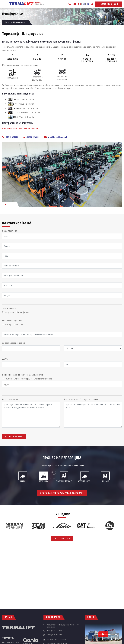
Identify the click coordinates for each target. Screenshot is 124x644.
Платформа (24, 312)
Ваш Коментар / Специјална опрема (81, 399)
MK (79, 4)
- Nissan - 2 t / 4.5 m (23, 108)
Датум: (5, 359)
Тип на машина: (9, 308)
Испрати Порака (14, 436)
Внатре (19, 325)
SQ (88, 4)
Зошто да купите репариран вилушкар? (62, 493)
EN (84, 4)
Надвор (8, 325)
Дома (7, 22)
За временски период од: (14, 343)
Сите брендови (62, 538)
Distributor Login (109, 4)
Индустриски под (44, 379)
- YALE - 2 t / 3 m (21, 104)
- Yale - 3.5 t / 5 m (21, 117)
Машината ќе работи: (12, 321)
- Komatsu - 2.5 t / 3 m (24, 113)
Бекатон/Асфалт (24, 379)
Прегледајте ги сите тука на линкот (20, 128)
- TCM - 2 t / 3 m (21, 99)
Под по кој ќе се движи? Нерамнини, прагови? (24, 375)
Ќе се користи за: (10, 399)
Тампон (8, 379)
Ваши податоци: (10, 231)
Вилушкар (9, 312)
